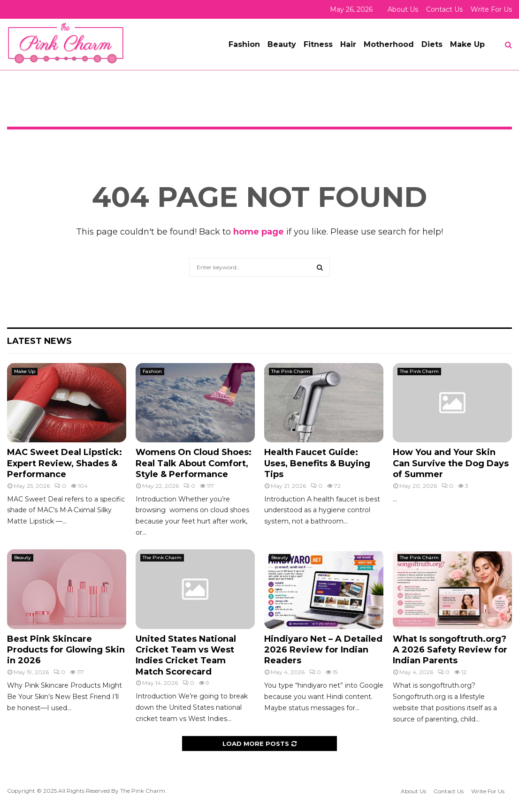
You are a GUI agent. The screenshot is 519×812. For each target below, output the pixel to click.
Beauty (282, 44)
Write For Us (491, 9)
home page (259, 232)
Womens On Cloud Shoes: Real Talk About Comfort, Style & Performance (194, 463)
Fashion (244, 44)
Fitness (318, 44)
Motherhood (389, 44)
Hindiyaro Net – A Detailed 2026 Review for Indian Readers (323, 650)
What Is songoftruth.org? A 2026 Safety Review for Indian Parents (450, 650)
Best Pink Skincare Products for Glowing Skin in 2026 (66, 650)
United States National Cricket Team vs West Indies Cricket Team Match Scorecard (186, 655)
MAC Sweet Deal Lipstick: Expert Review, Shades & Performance (65, 463)
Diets (432, 44)
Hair (348, 44)
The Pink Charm (291, 371)
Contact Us (444, 9)
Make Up (467, 44)
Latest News (39, 341)
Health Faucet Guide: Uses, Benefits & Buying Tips (317, 463)
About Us (403, 9)
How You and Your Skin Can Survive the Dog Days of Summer (451, 463)
